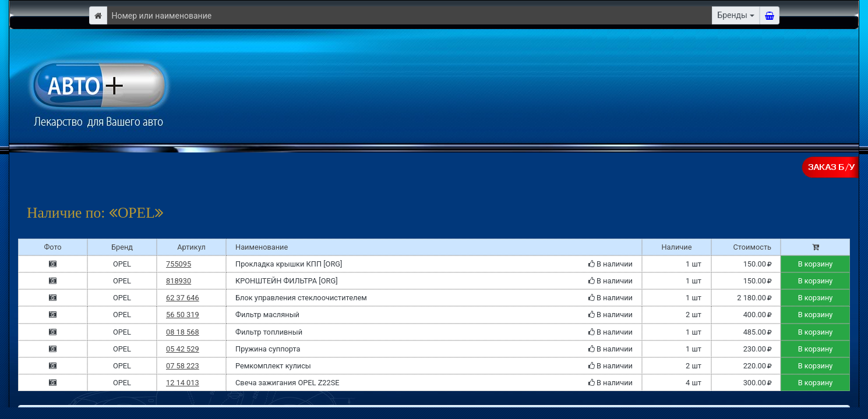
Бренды (732, 15)
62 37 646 (183, 298)
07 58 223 (183, 366)
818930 (179, 281)
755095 (179, 264)
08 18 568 (183, 332)
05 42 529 (183, 349)
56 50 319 (183, 315)
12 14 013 (183, 383)
